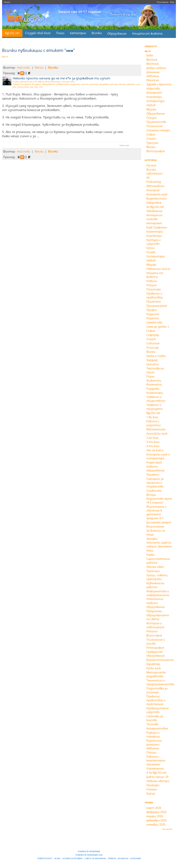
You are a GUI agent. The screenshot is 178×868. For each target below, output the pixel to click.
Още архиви (167, 829)
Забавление (154, 211)
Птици (151, 752)
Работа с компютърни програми (156, 760)
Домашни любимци (153, 74)
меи (15, 87)
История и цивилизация (155, 625)
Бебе (150, 55)
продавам (104, 84)
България (153, 190)
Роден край (154, 462)
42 (148, 178)
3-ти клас (153, 442)
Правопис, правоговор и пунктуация (156, 700)
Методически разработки (156, 674)
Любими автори (158, 781)
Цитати (153, 364)
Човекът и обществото (156, 399)
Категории (78, 33)
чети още (124, 145)
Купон (151, 248)
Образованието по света (158, 617)
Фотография (155, 151)
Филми (151, 147)
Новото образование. (156, 605)
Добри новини (156, 68)
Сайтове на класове (155, 718)
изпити (85, 84)
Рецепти (153, 318)
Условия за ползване (73, 858)
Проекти (153, 475)
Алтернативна (157, 728)
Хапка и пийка (156, 356)
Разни (150, 376)
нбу (36, 87)
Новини (152, 281)
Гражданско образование (155, 654)
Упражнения (155, 768)
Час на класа (155, 450)
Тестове (152, 724)
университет (62, 84)
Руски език (154, 668)
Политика (153, 289)
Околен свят (155, 567)
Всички (97, 33)
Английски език (157, 433)
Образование (117, 34)
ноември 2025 (156, 824)
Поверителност (45, 858)
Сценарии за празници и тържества (155, 483)
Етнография (155, 648)
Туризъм (152, 143)
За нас (58, 858)
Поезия (151, 118)
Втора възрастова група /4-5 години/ (159, 499)
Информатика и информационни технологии (158, 595)
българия (36, 84)
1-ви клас (152, 417)
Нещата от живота (147, 34)
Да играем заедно (159, 522)
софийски (131, 84)
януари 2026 (155, 816)
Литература (155, 101)
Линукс (151, 252)
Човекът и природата (154, 407)
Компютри (154, 97)
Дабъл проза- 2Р (157, 777)
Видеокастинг (157, 198)
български (26, 84)
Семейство (154, 322)
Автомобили (155, 186)
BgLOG (5, 56)
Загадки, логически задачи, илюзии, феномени (159, 542)
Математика (156, 429)
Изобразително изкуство (158, 710)
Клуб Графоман (157, 227)
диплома (94, 84)
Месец (39, 68)
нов (41, 87)
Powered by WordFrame (89, 851)
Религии (152, 631)
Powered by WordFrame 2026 (89, 855)
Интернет (154, 93)
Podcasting (154, 182)
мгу (32, 87)
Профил (152, 310)
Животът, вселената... (155, 382)
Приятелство (156, 122)
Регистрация (163, 2)
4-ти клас (153, 446)
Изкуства (153, 88)
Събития (153, 343)
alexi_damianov (22, 82)
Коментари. (155, 393)
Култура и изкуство (153, 242)
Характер (153, 664)
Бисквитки (123, 858)
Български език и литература (158, 456)
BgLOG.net (12, 33)
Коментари (155, 232)
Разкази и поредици (153, 734)
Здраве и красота (159, 84)
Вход (172, 2)
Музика (151, 109)
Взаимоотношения (160, 660)
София (151, 134)
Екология (153, 80)
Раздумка (153, 389)
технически (23, 87)
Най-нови (24, 68)
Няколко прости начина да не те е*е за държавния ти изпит (61, 78)
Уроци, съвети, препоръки (157, 577)
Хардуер (152, 360)
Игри (150, 550)
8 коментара (54, 82)
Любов (151, 105)
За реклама (136, 858)
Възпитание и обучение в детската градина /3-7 (156, 512)
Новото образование (155, 468)
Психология (154, 126)
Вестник (152, 64)
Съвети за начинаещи (96, 858)
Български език (157, 194)
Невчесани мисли (158, 269)
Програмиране (157, 306)
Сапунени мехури (158, 130)
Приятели (154, 302)
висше (122, 84)
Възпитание (155, 526)
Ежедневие (154, 203)
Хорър (151, 793)
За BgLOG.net (155, 207)
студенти (75, 84)
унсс (138, 84)
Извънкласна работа (155, 585)
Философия (154, 635)
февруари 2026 (156, 812)
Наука (150, 555)
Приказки (153, 785)
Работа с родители (153, 423)
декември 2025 (157, 820)
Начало (7, 2)
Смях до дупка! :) (158, 327)
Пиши (60, 33)
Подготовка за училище (157, 690)
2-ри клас (153, 438)
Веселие (152, 60)
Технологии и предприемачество (160, 682)
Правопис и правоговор (155, 295)
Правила (112, 858)
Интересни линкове (154, 217)
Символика (154, 491)
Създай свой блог (38, 33)
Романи (152, 789)
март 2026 (154, 808)
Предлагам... (155, 611)
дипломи (114, 84)
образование (48, 84)
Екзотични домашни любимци (154, 744)
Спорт (151, 139)
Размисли (153, 314)
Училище (153, 347)
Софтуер (153, 335)
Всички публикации (154, 171)
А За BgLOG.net (156, 773)
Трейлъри (153, 571)
